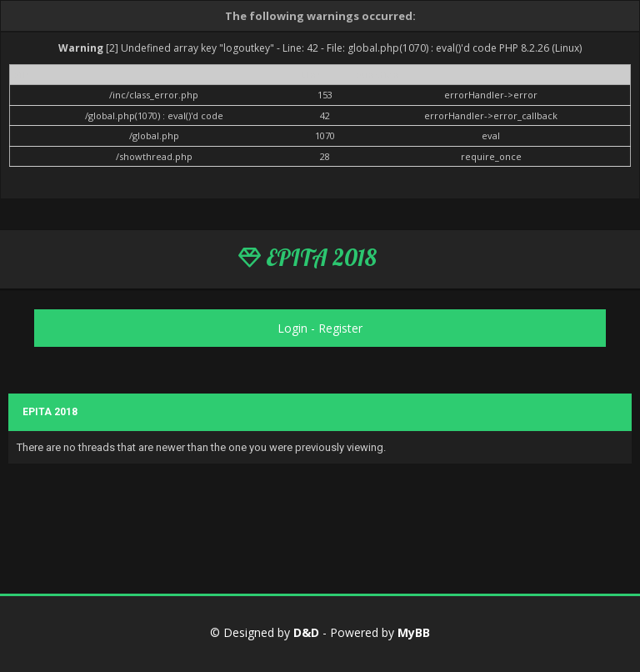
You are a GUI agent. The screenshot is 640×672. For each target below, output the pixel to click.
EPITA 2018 (307, 258)
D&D (306, 632)
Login (292, 328)
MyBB (414, 632)
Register (340, 328)
